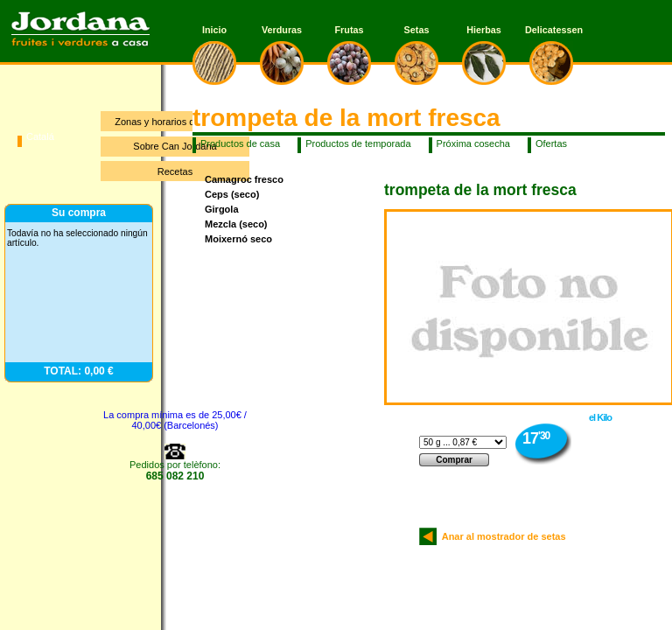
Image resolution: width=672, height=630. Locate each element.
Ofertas (551, 143)
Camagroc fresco (244, 179)
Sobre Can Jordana (175, 146)
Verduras (282, 30)
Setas (417, 30)
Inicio (214, 30)
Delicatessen (551, 30)
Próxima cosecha (473, 143)
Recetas (175, 171)
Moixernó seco (238, 239)
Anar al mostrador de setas (501, 536)
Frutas (350, 30)
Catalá (40, 136)
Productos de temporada (358, 143)
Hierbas (484, 30)
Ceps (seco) (232, 194)
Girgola (222, 209)
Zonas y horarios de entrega (175, 122)
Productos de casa (240, 143)
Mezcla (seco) (236, 224)
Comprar (454, 460)
